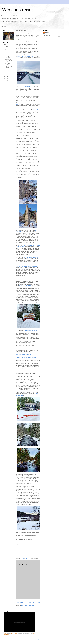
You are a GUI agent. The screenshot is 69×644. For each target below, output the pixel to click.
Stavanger (28, 633)
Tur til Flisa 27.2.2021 (8, 71)
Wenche (47, 32)
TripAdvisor (5, 634)
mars (6, 48)
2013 (5, 77)
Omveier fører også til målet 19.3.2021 (8, 60)
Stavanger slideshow (14, 634)
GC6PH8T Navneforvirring (31, 95)
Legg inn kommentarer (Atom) (27, 605)
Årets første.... (8, 74)
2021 (5, 45)
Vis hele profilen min (48, 35)
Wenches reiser (18, 10)
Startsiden (28, 602)
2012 (5, 79)
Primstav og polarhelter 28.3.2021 (8, 51)
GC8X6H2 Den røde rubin (25, 286)
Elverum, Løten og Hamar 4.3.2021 (8, 68)
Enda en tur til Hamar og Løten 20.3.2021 (8, 56)
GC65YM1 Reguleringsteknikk (31, 257)
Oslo (22, 633)
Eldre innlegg (36, 602)
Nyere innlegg (20, 602)
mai (6, 46)
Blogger (39, 640)
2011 (5, 80)
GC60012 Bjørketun (29, 87)
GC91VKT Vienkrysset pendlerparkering (26, 56)
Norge (24, 633)
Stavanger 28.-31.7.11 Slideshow (9, 633)
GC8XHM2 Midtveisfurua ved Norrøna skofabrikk (27, 266)
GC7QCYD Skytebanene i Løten (28, 358)
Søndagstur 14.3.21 (7, 64)
